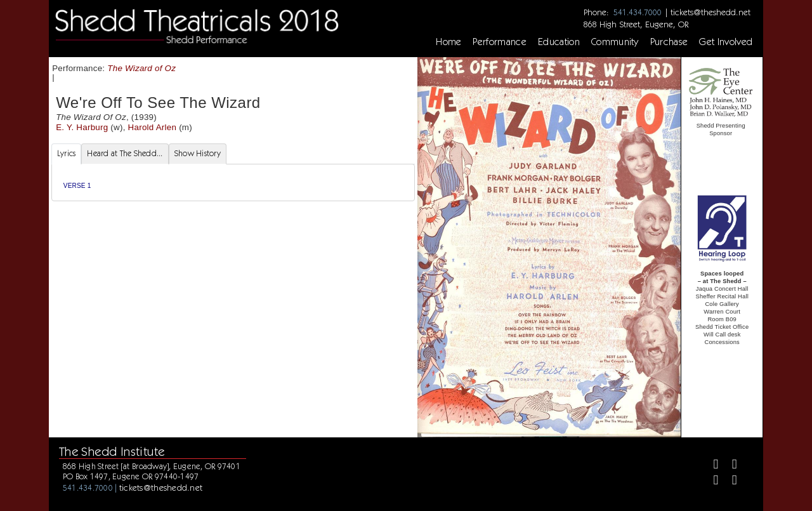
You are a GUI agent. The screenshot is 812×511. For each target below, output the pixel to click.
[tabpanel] (233, 182)
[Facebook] (710, 466)
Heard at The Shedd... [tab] (125, 153)
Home (449, 42)
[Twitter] (729, 466)
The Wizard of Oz (141, 68)
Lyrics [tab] (67, 153)
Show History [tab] (198, 153)
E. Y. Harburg (82, 127)
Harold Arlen (153, 127)
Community (615, 42)
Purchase (669, 42)
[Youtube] (729, 481)
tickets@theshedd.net (710, 12)
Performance (500, 42)
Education (559, 42)
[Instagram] (710, 481)
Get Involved (726, 42)
